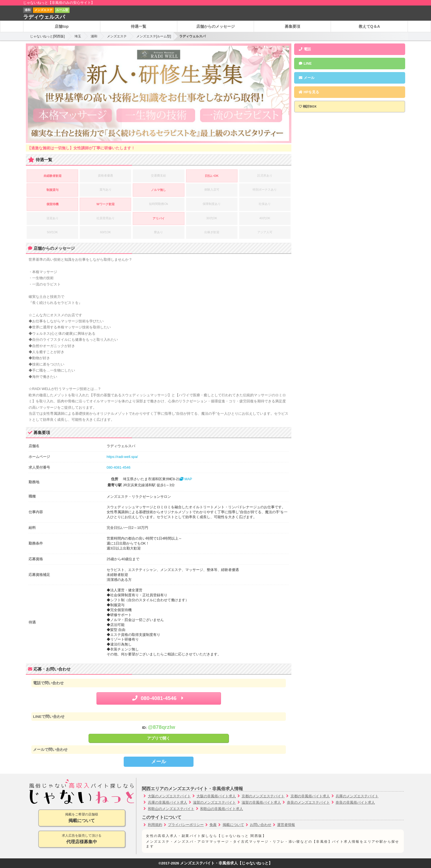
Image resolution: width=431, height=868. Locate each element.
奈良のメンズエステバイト (308, 802)
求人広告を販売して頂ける (82, 839)
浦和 (94, 36)
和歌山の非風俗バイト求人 (222, 809)
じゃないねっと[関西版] (47, 36)
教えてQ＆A (369, 26)
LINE (305, 63)
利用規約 (155, 825)
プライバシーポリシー (186, 825)
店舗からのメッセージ (215, 26)
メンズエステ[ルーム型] (154, 36)
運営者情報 (286, 825)
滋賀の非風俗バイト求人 (261, 802)
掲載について (233, 825)
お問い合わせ (261, 825)
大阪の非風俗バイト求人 (216, 796)
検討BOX (310, 106)
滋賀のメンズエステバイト (214, 802)
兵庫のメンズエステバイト (357, 796)
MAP (186, 479)
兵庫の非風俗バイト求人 (168, 802)
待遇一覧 (139, 26)
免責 (213, 825)
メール (159, 762)
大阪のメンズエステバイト (169, 796)
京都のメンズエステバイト (263, 796)
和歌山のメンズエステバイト (171, 809)
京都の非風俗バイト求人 (310, 796)
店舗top (62, 26)
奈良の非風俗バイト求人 (355, 802)
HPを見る (309, 92)
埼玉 (78, 36)
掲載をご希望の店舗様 (82, 818)
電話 (305, 49)
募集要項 (292, 26)
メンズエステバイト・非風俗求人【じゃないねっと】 (226, 863)
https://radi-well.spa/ (122, 457)
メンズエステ (117, 36)
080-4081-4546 (119, 467)
